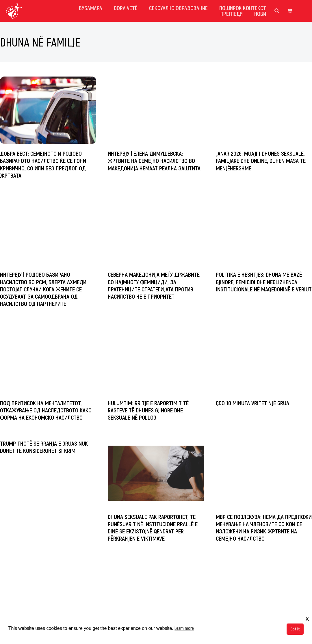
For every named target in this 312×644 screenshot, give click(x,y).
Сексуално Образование (178, 8)
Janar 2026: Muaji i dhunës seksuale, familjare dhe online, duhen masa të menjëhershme (261, 160)
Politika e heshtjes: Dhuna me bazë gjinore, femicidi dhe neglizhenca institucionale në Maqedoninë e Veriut (264, 281)
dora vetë (126, 8)
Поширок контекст (243, 8)
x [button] (307, 618)
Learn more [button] (184, 628)
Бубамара (91, 8)
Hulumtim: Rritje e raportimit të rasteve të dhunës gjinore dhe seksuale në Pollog (148, 410)
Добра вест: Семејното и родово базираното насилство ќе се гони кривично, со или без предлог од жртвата (43, 164)
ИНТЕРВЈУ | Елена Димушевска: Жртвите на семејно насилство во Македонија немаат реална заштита (154, 160)
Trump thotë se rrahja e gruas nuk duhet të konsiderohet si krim (44, 447)
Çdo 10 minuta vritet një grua (252, 403)
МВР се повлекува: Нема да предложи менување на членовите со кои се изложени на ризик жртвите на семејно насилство (264, 527)
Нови (260, 14)
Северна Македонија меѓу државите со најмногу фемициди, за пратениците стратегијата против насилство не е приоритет (154, 285)
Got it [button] (295, 629)
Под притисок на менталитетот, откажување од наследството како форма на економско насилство (46, 410)
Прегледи (232, 14)
